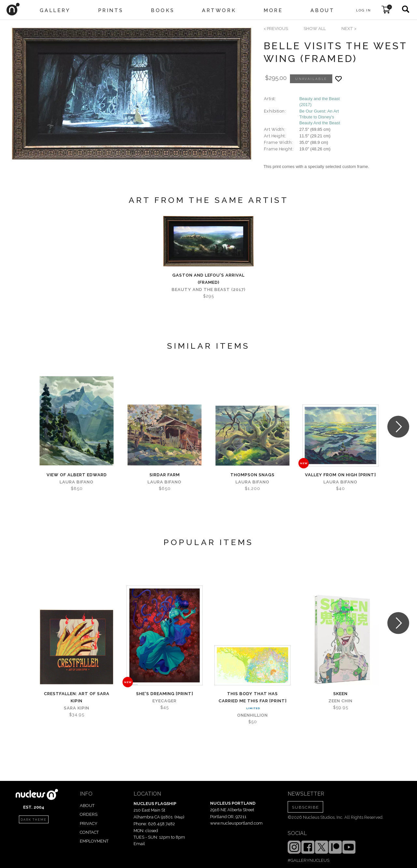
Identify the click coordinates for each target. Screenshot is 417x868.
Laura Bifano (77, 482)
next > (349, 29)
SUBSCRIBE (305, 807)
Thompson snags (252, 475)
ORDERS (89, 814)
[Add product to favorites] (338, 79)
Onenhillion (252, 715)
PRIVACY (89, 823)
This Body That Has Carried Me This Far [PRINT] (253, 697)
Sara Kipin (77, 708)
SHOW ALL (315, 29)
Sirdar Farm (165, 475)
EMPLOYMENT (94, 841)
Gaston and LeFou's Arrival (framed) (208, 279)
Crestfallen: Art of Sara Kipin (77, 697)
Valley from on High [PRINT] (340, 475)
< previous (276, 29)
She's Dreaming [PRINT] (165, 694)
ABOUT (87, 806)
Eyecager (165, 701)
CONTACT (89, 832)
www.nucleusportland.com (236, 823)
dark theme (34, 820)
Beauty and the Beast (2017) (209, 289)
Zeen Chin (340, 701)
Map (179, 817)
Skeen (340, 694)
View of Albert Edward (77, 475)
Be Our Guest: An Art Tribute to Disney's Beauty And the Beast (320, 117)
